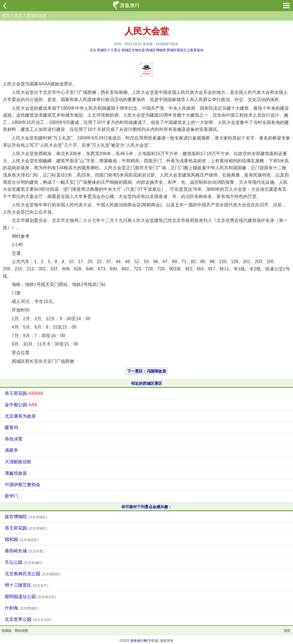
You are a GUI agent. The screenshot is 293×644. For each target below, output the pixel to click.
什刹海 (21, 608)
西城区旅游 (36, 16)
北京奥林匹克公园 (33, 574)
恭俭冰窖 (14, 439)
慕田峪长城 (24, 551)
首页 (6, 16)
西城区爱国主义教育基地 (185, 50)
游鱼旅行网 (139, 641)
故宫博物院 (26, 517)
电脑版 (7, 631)
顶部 (287, 631)
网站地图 (21, 631)
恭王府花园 (24, 393)
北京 (18, 16)
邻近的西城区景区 (147, 383)
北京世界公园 (28, 619)
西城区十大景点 (109, 50)
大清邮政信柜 (18, 462)
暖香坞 (11, 428)
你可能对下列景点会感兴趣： (147, 507)
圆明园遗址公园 (30, 597)
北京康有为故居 (20, 416)
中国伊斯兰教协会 (23, 485)
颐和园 (21, 539)
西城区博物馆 (156, 50)
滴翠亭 (11, 450)
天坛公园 (24, 562)
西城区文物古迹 (133, 50)
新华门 (11, 496)
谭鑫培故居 (16, 473)
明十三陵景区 (26, 585)
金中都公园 (21, 405)
